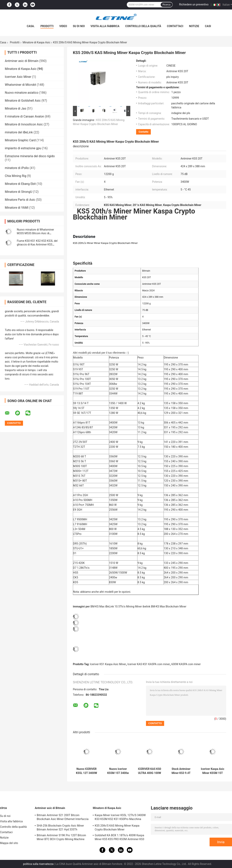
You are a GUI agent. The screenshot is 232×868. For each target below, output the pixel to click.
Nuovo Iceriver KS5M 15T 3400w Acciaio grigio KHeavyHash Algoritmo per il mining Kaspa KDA (118, 771)
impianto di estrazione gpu (23, 148)
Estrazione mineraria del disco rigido (30, 156)
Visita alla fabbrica (105, 26)
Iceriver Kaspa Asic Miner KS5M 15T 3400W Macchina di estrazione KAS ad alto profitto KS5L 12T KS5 (213, 771)
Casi (208, 26)
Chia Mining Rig (16, 176)
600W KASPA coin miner (186, 664)
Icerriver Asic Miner (18, 77)
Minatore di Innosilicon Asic (24, 124)
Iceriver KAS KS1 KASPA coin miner (149, 664)
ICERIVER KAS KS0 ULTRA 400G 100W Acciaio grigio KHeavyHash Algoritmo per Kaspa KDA (150, 771)
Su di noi (79, 26)
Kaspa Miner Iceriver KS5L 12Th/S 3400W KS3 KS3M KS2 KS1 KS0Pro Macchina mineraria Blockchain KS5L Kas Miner (120, 818)
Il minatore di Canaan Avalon (24, 116)
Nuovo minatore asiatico (22, 93)
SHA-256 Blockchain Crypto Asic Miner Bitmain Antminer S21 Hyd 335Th (60, 828)
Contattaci (175, 26)
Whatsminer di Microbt (20, 85)
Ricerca (167, 5)
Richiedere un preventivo (194, 4)
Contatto (143, 132)
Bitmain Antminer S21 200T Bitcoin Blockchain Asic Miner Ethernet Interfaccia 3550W (63, 818)
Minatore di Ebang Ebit (20, 184)
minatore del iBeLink (19, 132)
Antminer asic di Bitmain (22, 61)
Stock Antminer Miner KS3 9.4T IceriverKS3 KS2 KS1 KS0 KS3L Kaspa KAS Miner (181, 771)
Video (63, 26)
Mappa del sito (9, 843)
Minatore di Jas (15, 108)
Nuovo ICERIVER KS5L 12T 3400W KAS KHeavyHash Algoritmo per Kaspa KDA (87, 771)
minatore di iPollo (17, 168)
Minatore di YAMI (17, 208)
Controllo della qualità (143, 26)
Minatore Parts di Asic (20, 200)
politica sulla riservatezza (38, 864)
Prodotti (47, 26)
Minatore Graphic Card (20, 140)
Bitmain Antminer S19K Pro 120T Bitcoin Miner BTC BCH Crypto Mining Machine (61, 837)
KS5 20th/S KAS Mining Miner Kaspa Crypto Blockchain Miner (117, 828)
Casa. (31, 26)
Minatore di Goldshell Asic (23, 101)
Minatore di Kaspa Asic (36, 42)
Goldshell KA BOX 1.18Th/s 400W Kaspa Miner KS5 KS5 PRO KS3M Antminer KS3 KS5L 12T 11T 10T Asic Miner (119, 838)
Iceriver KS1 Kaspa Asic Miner (108, 664)
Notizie (194, 26)
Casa (3, 42)
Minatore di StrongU (19, 192)
